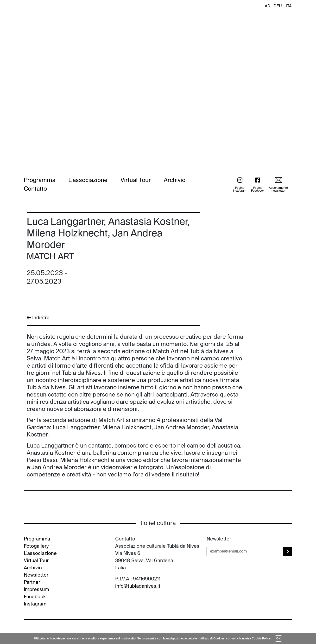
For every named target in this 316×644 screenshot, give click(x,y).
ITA (289, 6)
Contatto (35, 189)
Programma (40, 180)
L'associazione (88, 180)
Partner (32, 583)
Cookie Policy (261, 638)
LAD (266, 6)
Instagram (35, 604)
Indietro (38, 318)
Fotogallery (36, 546)
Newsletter (36, 575)
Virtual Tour (136, 180)
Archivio (175, 180)
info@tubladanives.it (138, 586)
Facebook (35, 597)
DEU (278, 6)
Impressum (36, 590)
